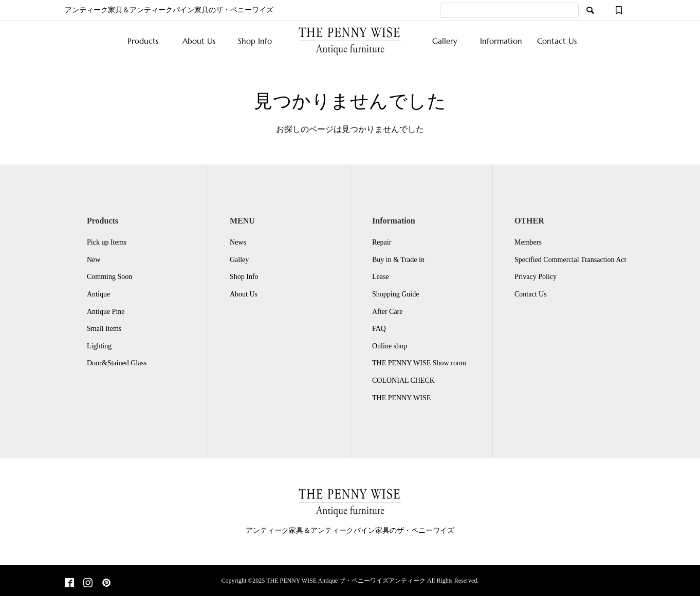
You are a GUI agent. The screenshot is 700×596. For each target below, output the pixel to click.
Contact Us (557, 41)
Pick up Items (107, 242)
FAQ (379, 329)
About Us (199, 41)
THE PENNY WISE (401, 398)
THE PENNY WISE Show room (419, 363)
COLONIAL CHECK (403, 380)
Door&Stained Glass (117, 363)
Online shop (390, 346)
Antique (98, 294)
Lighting (99, 346)
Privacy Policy (536, 277)
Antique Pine (106, 312)
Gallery (445, 41)
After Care (387, 312)
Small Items (104, 329)
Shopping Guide (395, 294)
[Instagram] (88, 584)
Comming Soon (109, 277)
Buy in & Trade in (398, 260)
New (94, 260)
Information (501, 41)
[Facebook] (69, 584)
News (238, 242)
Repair (382, 242)
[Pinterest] (106, 584)
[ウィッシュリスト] (619, 10)
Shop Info (255, 41)
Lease (381, 277)
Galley (239, 260)
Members (528, 242)
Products (143, 41)
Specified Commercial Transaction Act (570, 260)
